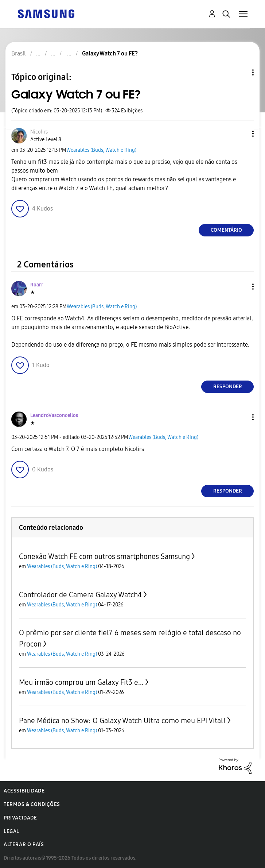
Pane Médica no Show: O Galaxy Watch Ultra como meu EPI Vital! (122, 721)
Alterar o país (24, 844)
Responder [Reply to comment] (228, 387)
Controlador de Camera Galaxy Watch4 (80, 595)
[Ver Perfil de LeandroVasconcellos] (54, 415)
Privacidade (20, 818)
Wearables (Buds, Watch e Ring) (101, 150)
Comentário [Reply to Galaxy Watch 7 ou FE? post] (226, 230)
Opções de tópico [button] (241, 72)
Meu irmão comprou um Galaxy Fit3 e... (81, 682)
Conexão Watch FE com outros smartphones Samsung (104, 556)
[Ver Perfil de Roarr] (37, 285)
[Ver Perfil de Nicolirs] (39, 132)
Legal (11, 831)
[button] (241, 134)
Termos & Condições (32, 804)
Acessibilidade (24, 791)
